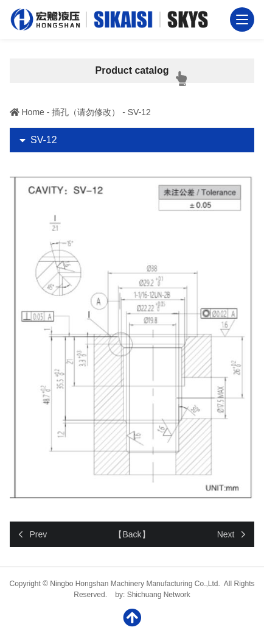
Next (226, 534)
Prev (39, 534)
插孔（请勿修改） (86, 112)
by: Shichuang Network (152, 595)
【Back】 (132, 534)
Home (33, 112)
